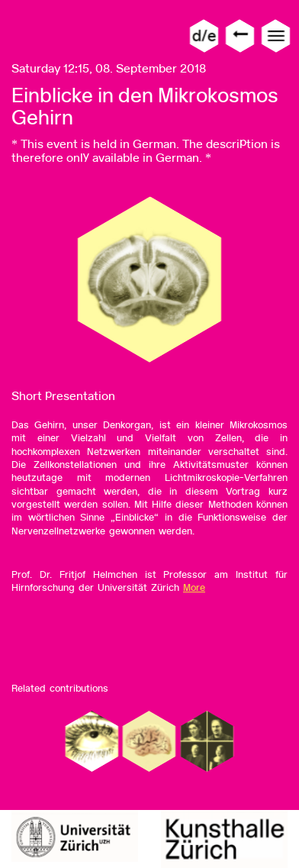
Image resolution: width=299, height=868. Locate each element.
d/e (204, 35)
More (194, 587)
